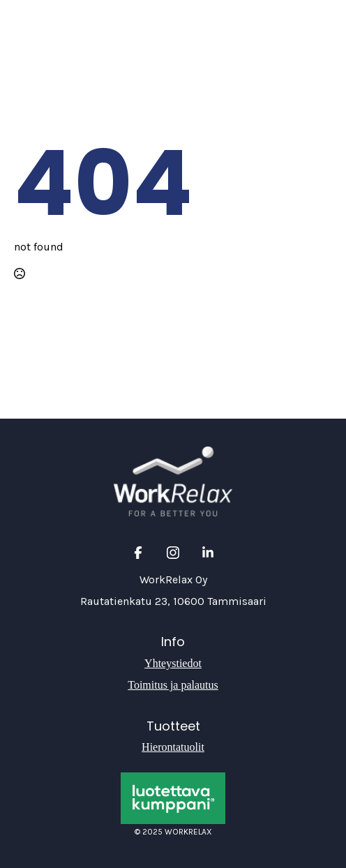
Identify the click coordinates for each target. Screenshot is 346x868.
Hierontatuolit (173, 747)
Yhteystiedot (173, 663)
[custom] (138, 553)
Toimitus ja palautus (173, 685)
